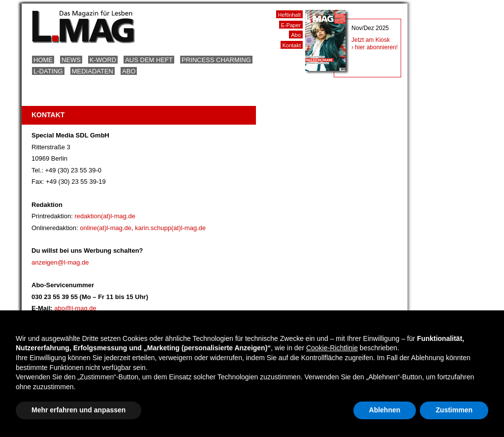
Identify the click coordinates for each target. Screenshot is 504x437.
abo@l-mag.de (75, 308)
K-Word (103, 60)
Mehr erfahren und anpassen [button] (79, 410)
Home (43, 60)
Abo (129, 71)
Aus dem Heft (149, 60)
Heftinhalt (289, 15)
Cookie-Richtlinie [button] (332, 348)
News (71, 60)
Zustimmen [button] (454, 410)
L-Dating (48, 71)
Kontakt (292, 45)
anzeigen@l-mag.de (60, 262)
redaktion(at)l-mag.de (105, 216)
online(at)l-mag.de (106, 228)
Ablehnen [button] (385, 410)
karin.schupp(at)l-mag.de (170, 228)
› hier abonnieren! (375, 47)
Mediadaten (93, 71)
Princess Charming (216, 60)
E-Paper (291, 25)
